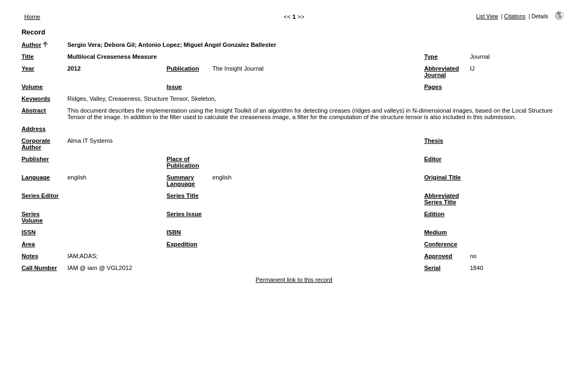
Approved (438, 256)
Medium (435, 232)
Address (34, 129)
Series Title (183, 196)
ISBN (174, 232)
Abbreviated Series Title (442, 199)
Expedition (182, 244)
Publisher (35, 159)
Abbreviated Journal (442, 72)
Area (28, 244)
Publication (183, 68)
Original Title (442, 177)
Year (28, 68)
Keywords (36, 99)
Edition (434, 214)
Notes (30, 256)
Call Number (39, 268)
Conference (441, 244)
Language (36, 177)
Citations (515, 16)
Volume (32, 87)
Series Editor (40, 196)
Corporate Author (36, 144)
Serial (432, 268)
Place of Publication (183, 162)
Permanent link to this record (294, 280)
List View (487, 16)
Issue (174, 87)
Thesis (434, 141)
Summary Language (181, 181)
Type (431, 57)
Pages (433, 87)
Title (28, 57)
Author (32, 45)
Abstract (34, 110)
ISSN (29, 232)
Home (32, 17)
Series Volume (32, 217)
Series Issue (184, 214)
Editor (433, 159)
